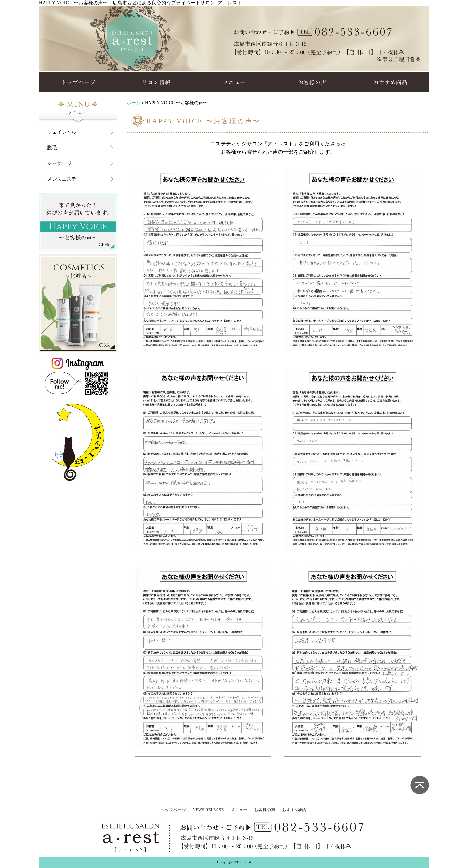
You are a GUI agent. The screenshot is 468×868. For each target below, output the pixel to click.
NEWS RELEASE (208, 810)
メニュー (239, 810)
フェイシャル (62, 132)
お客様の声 (265, 810)
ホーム (134, 103)
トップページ (173, 810)
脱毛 (52, 148)
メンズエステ (62, 179)
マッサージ (59, 163)
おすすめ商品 (295, 810)
